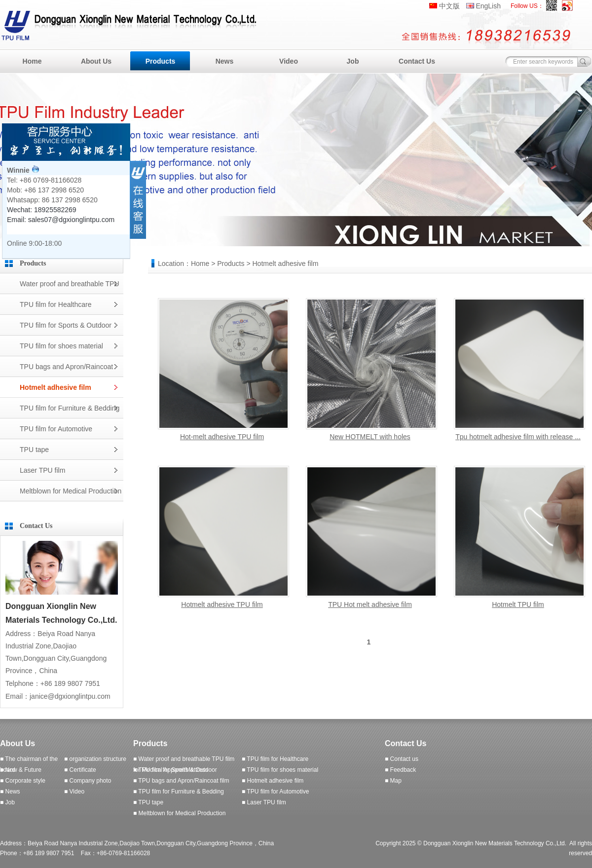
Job (353, 61)
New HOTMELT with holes (370, 437)
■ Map (393, 781)
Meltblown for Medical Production (71, 491)
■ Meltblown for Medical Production (179, 813)
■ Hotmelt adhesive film (273, 781)
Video (289, 61)
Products (161, 61)
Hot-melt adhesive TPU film (222, 437)
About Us (96, 61)
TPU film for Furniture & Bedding (70, 408)
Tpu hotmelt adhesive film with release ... (518, 437)
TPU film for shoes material (61, 346)
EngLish (488, 6)
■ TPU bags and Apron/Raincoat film (181, 781)
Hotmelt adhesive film (55, 387)
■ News (10, 792)
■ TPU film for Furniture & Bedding (179, 792)
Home (32, 61)
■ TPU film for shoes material (280, 770)
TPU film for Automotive (56, 429)
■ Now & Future (21, 770)
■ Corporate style (23, 781)
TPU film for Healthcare (55, 304)
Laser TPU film (42, 470)
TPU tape (34, 450)
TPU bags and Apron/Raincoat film (66, 370)
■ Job (7, 802)
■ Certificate (80, 770)
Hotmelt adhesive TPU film (222, 604)
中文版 (449, 6)
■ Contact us (402, 759)
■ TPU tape (148, 802)
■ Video (74, 792)
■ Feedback (400, 770)
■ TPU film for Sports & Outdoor (175, 770)
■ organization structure (95, 759)
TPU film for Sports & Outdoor (66, 325)
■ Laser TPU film (264, 802)
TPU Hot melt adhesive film (370, 604)
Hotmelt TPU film (518, 604)
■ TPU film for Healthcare (275, 759)
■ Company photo (88, 781)
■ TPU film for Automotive (275, 792)
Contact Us (417, 61)
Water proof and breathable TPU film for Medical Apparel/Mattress (70, 287)
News (225, 61)
